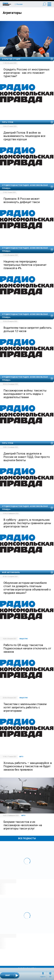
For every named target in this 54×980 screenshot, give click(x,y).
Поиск (44, 4)
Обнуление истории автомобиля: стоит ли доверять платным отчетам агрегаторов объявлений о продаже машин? (27, 588)
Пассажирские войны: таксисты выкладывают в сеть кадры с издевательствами (25, 394)
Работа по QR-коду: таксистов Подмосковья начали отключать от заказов (27, 648)
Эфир (50, 977)
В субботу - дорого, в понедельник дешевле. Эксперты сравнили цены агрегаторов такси (27, 523)
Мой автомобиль (11, 572)
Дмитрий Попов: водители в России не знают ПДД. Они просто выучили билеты (27, 457)
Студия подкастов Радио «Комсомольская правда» (25, 187)
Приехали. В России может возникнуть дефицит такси (22, 200)
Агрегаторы (12, 13)
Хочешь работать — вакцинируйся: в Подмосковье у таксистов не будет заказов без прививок (28, 766)
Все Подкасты (27, 838)
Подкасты (43, 977)
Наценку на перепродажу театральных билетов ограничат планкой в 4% (25, 265)
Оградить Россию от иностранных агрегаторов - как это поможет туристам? (26, 73)
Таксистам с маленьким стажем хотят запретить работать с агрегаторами (25, 707)
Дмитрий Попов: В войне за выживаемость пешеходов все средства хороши (24, 136)
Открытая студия (11, 59)
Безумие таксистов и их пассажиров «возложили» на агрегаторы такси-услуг (23, 825)
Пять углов (8, 122)
